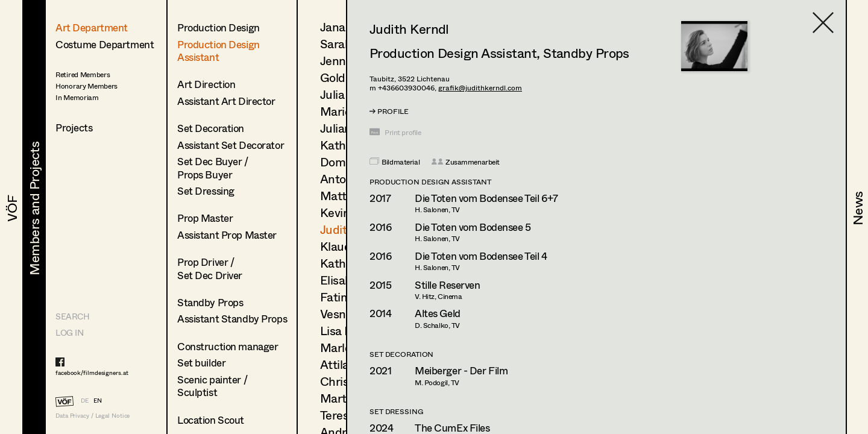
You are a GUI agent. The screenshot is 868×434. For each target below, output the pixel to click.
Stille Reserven (448, 285)
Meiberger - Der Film (461, 370)
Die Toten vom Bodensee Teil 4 (481, 256)
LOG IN (69, 332)
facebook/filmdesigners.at (92, 373)
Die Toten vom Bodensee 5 (473, 227)
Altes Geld (438, 313)
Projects (74, 127)
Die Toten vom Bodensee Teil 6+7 (486, 198)
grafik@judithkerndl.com (480, 88)
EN (98, 400)
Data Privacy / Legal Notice (93, 416)
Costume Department (105, 44)
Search (72, 316)
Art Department (92, 27)
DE (85, 400)
